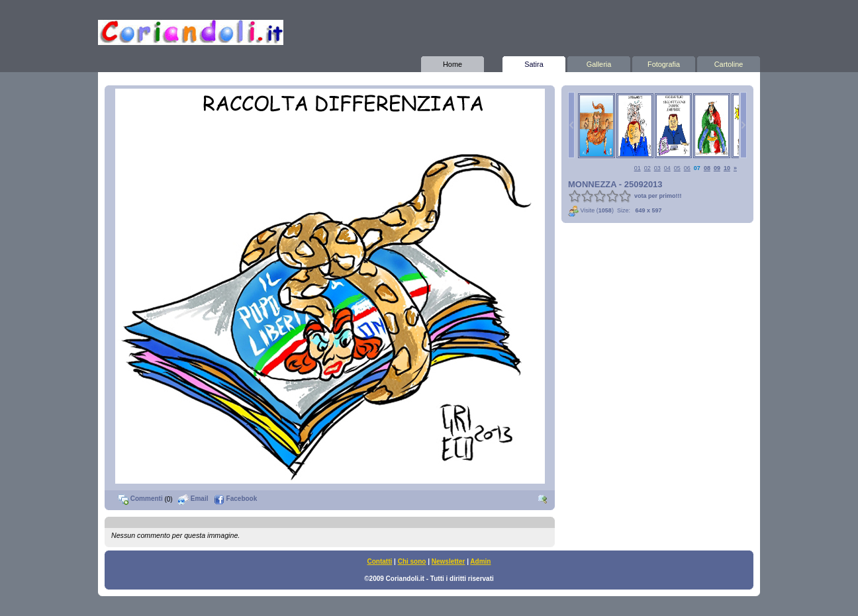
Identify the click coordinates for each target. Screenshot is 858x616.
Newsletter (449, 561)
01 (638, 168)
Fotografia (664, 62)
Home (453, 62)
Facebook (235, 499)
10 (727, 168)
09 (717, 168)
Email (193, 499)
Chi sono (412, 561)
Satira (534, 62)
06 (687, 168)
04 (667, 168)
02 (647, 168)
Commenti (140, 499)
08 (707, 168)
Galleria (599, 62)
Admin (480, 561)
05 (677, 168)
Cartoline (729, 62)
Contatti (380, 561)
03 (657, 168)
